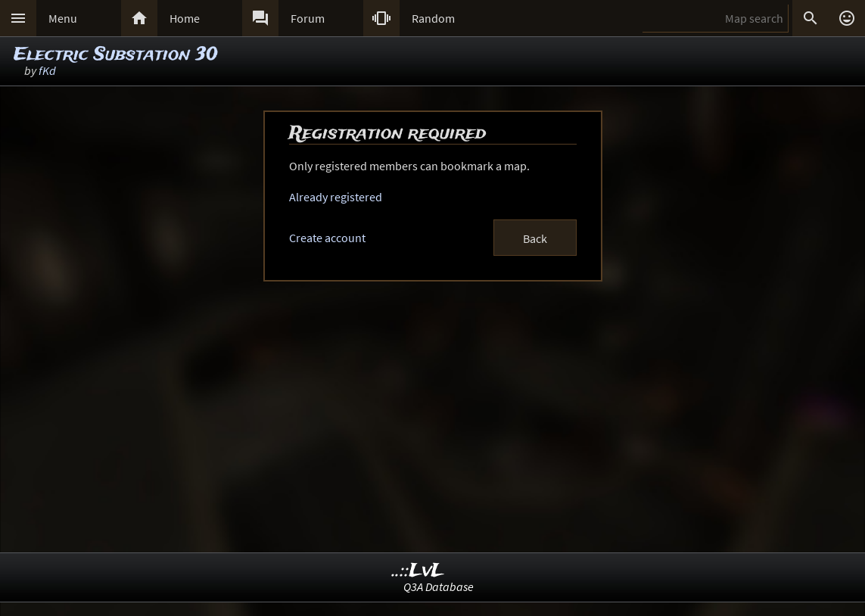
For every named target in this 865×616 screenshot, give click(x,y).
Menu (63, 18)
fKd (47, 70)
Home (185, 18)
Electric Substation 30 (116, 55)
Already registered (336, 197)
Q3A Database (439, 586)
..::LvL (418, 571)
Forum (308, 18)
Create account (327, 238)
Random (433, 18)
